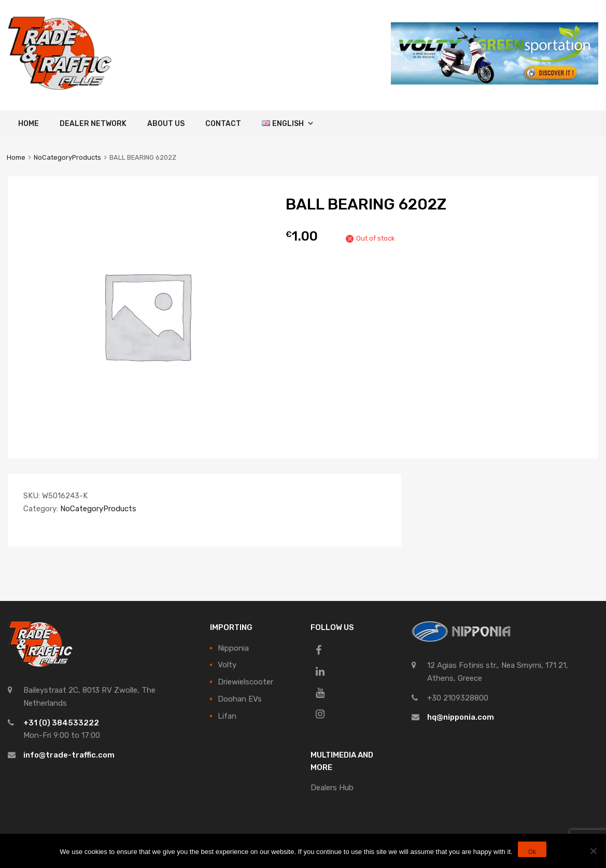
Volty (227, 665)
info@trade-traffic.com (69, 755)
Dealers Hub (332, 788)
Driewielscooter (245, 682)
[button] (309, 124)
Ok (532, 852)
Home (29, 124)
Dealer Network (93, 124)
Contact (223, 124)
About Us (166, 124)
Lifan (227, 716)
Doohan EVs (240, 699)
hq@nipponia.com (461, 717)
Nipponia (233, 648)
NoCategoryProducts (67, 157)
